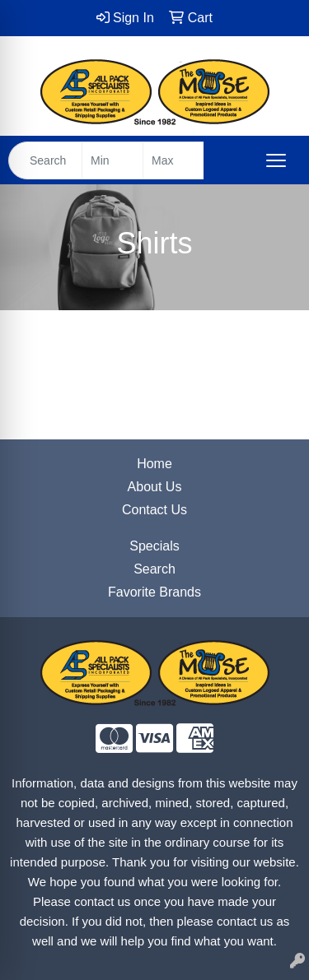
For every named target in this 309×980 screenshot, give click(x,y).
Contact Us (154, 510)
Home (154, 464)
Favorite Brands (154, 592)
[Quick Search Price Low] (112, 160)
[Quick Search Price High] (173, 160)
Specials (154, 546)
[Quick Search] (45, 160)
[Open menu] (276, 160)
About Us (155, 487)
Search (154, 569)
